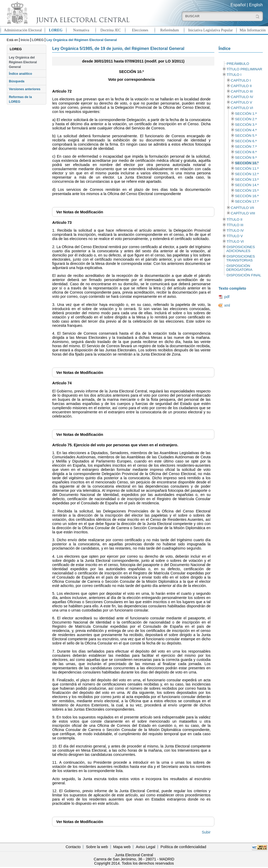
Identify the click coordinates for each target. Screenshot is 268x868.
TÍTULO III (235, 225)
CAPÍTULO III (242, 91)
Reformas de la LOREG (20, 99)
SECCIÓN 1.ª (246, 114)
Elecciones (140, 30)
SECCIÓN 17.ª (247, 201)
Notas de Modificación (80, 212)
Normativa (81, 30)
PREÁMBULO (238, 64)
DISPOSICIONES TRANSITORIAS (241, 258)
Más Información (253, 30)
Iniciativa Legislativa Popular (210, 30)
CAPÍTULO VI (242, 108)
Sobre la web (97, 847)
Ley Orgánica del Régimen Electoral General (23, 62)
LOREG (56, 30)
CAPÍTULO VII (242, 208)
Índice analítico (20, 74)
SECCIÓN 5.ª (246, 136)
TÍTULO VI (235, 241)
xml (227, 305)
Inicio (25, 40)
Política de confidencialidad (183, 847)
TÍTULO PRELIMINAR (244, 69)
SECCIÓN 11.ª (247, 169)
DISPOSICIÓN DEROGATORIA (239, 268)
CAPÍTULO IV (242, 97)
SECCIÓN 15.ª (247, 190)
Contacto (73, 847)
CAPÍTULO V (241, 102)
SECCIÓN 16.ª (247, 196)
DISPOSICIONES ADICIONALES (241, 249)
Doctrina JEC (111, 30)
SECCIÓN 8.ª (246, 152)
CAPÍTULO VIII (243, 213)
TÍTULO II (234, 219)
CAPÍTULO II (241, 86)
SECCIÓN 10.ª (247, 163)
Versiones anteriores (25, 89)
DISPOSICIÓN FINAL (244, 275)
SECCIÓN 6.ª (246, 141)
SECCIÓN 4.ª (246, 130)
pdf (227, 297)
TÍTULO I (234, 75)
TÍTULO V (235, 236)
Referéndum (169, 30)
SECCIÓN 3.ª (246, 125)
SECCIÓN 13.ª (247, 179)
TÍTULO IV (235, 230)
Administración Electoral (23, 30)
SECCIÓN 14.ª (247, 185)
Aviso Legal (146, 847)
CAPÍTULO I (241, 80)
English (256, 5)
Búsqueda (17, 81)
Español (238, 5)
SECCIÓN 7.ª (246, 147)
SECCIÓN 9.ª (246, 158)
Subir (206, 832)
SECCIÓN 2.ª (246, 119)
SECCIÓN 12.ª (247, 174)
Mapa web (122, 847)
